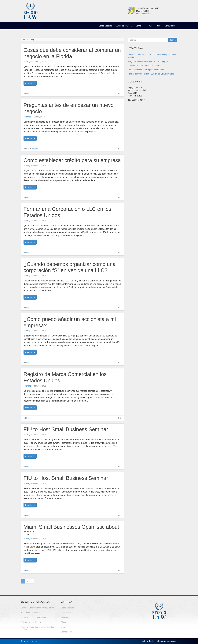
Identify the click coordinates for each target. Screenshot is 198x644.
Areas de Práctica (124, 26)
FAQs (150, 26)
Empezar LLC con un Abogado (34, 617)
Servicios (140, 26)
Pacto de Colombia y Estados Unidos (144, 66)
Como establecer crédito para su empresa (72, 160)
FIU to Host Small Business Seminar (66, 429)
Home (26, 40)
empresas (36, 149)
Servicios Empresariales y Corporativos (37, 608)
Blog (158, 26)
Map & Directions (144, 14)
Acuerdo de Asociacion (30, 613)
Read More (30, 83)
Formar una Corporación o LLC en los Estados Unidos (151, 74)
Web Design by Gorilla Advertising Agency (159, 641)
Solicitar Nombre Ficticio (31, 622)
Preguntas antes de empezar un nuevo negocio (148, 61)
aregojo (29, 62)
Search (173, 40)
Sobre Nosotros (106, 26)
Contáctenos (170, 26)
